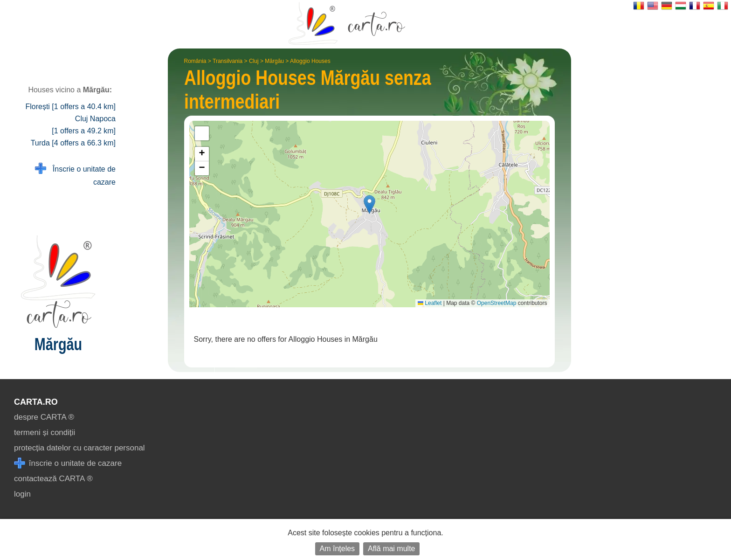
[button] (369, 204)
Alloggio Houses (310, 61)
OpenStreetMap (497, 303)
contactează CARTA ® (53, 479)
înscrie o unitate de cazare (68, 463)
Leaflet (430, 303)
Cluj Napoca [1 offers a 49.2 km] (84, 125)
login (22, 494)
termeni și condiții (45, 432)
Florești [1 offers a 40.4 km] (70, 107)
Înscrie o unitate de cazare (75, 175)
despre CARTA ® (44, 417)
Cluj (254, 61)
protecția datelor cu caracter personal (79, 448)
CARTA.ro (36, 402)
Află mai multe (391, 549)
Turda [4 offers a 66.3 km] (73, 143)
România (195, 61)
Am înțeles (338, 549)
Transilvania (228, 61)
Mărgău (274, 61)
